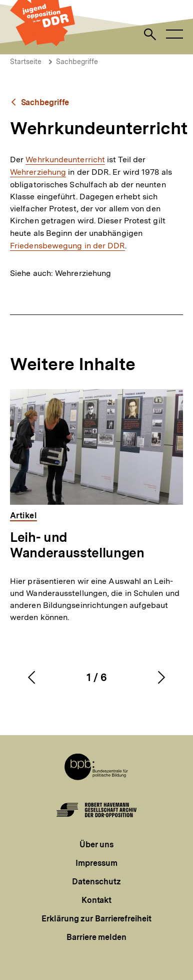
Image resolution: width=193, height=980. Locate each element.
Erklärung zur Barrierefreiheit (96, 919)
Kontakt (96, 900)
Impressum (96, 863)
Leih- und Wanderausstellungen (77, 545)
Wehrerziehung (38, 172)
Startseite (26, 62)
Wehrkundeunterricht (65, 160)
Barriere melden (96, 937)
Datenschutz (96, 882)
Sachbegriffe (77, 62)
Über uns (96, 845)
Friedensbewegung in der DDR (67, 246)
